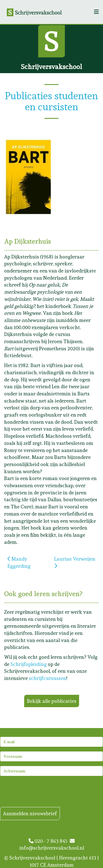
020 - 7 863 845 (49, 841)
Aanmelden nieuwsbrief (30, 813)
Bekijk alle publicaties (52, 701)
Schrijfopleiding (29, 664)
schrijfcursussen (48, 678)
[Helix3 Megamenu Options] (96, 12)
